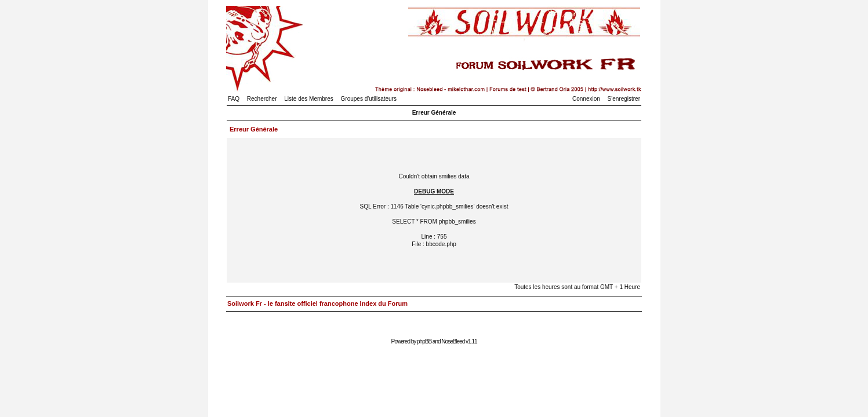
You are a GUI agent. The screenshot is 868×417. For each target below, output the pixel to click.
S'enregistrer (624, 99)
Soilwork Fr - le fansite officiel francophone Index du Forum (317, 303)
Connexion (586, 99)
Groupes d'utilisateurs (369, 99)
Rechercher (262, 99)
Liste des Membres (308, 99)
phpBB (424, 341)
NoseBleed (453, 341)
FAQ (234, 99)
